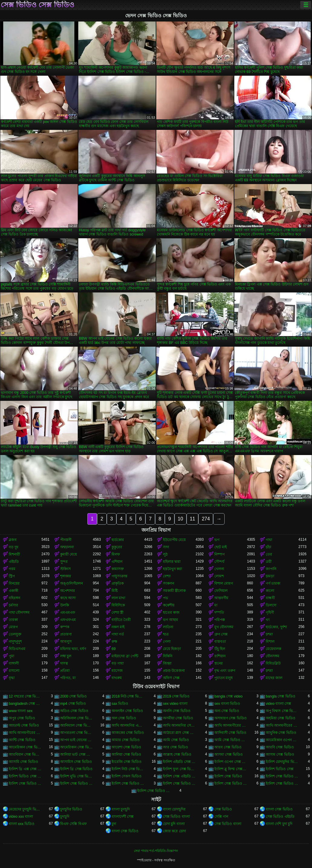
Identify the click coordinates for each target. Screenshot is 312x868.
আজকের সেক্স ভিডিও (128, 733)
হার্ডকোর (118, 540)
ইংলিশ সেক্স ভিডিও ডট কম (179, 784)
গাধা (269, 540)
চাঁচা (268, 547)
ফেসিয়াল (221, 591)
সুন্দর (64, 562)
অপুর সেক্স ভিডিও (22, 718)
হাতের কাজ (171, 612)
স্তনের (219, 663)
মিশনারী (14, 554)
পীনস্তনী (66, 540)
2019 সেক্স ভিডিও (176, 696)
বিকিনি (168, 656)
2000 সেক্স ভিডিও (73, 696)
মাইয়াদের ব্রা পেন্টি (125, 656)
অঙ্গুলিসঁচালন (71, 583)
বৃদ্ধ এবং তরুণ (225, 671)
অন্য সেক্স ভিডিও (227, 711)
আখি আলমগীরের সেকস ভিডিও (282, 725)
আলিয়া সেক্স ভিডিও (126, 754)
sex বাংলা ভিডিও (227, 704)
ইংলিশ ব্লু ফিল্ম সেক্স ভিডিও (231, 769)
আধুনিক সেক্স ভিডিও (281, 733)
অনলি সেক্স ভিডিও (177, 711)
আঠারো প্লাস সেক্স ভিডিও (179, 733)
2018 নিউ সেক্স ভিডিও (128, 696)
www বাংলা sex (21, 711)
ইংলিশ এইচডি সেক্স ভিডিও (179, 762)
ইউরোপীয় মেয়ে (174, 540)
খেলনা (219, 569)
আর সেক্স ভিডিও (175, 747)
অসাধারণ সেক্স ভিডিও (231, 718)
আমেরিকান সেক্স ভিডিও (25, 747)
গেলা (167, 642)
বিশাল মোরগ (224, 583)
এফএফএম (68, 620)
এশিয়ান (117, 562)
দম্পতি (219, 612)
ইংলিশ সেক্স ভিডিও (228, 776)
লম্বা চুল (66, 656)
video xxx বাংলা (21, 817)
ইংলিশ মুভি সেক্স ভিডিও (76, 776)
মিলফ (116, 554)
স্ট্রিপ (12, 576)
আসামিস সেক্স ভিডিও (76, 762)
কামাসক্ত (118, 569)
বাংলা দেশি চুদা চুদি (279, 824)
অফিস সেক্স (171, 678)
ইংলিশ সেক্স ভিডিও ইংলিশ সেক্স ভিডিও (282, 776)
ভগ (217, 540)
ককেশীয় (169, 605)
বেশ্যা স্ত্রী (117, 612)
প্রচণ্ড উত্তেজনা (174, 671)
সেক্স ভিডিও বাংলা (176, 817)
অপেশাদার (68, 591)
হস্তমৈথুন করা (172, 569)
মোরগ (13, 627)
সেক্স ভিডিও (223, 809)
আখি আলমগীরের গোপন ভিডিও (231, 725)
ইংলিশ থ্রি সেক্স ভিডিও (76, 769)
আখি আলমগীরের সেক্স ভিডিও (25, 733)
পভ (166, 598)
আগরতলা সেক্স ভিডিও (76, 733)
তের (269, 554)
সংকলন (169, 583)
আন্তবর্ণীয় (221, 598)
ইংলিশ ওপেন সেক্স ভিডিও (231, 762)
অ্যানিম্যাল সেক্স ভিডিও (76, 725)
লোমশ (219, 576)
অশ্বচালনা (67, 547)
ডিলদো (271, 605)
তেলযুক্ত (15, 634)
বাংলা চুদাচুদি (121, 809)
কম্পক (65, 627)
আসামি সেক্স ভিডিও (23, 762)
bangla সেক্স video (228, 696)
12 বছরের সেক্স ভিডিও (25, 696)
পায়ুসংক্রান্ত (119, 576)
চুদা (114, 824)
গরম (12, 569)
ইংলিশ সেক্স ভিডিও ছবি (128, 784)
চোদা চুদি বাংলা (174, 824)
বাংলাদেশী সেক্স (123, 817)
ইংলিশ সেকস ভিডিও (127, 776)
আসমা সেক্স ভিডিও (229, 754)
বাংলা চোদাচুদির (174, 809)
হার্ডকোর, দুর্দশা (276, 627)
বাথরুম (117, 678)
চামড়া (270, 576)
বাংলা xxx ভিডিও (22, 824)
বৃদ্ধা (12, 678)
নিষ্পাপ (219, 554)
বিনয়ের (14, 583)
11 (193, 519)
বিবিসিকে (118, 605)
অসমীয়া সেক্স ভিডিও (178, 718)
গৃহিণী (270, 612)
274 (206, 519)
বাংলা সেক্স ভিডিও (279, 809)
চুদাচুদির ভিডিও (71, 809)
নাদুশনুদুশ (15, 642)
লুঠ (165, 554)
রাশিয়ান (220, 656)
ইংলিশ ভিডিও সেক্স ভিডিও (25, 776)
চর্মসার (13, 605)
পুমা (11, 656)
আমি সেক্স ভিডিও (176, 740)
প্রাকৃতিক (118, 583)
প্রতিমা (65, 671)
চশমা (269, 634)
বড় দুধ (14, 547)
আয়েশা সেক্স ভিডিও (126, 747)
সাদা (166, 547)
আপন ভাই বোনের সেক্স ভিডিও (76, 740)
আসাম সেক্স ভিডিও (280, 754)
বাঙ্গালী (14, 663)
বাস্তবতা (220, 642)
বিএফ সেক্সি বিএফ (73, 824)
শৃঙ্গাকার (66, 576)
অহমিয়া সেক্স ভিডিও (281, 718)
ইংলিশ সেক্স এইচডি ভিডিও (179, 776)
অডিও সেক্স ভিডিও (74, 711)
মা (216, 605)
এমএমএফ (68, 612)
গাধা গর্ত (118, 634)
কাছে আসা (68, 598)
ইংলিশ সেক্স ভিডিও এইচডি (25, 784)
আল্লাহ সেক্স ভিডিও (177, 754)
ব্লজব (13, 540)
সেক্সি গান (221, 817)
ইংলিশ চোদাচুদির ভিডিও (282, 762)
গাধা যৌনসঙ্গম (19, 612)
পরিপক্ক (220, 620)
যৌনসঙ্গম (273, 656)
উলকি (65, 605)
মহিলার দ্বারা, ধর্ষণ (73, 649)
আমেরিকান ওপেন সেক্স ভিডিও (282, 740)
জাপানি (271, 569)
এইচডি (14, 562)
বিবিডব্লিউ (273, 663)
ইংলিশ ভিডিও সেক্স (280, 769)
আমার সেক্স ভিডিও (126, 740)
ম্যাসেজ (117, 671)
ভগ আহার (171, 620)
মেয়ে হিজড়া (172, 649)
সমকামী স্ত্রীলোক (174, 591)
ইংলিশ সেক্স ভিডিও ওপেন (76, 784)
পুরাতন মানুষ (224, 678)
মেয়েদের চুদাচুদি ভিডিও (25, 809)
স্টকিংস (65, 569)
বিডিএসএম (17, 649)
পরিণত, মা (68, 678)
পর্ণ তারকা (273, 583)
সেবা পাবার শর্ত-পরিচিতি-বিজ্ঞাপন (156, 851)
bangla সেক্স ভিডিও (281, 696)
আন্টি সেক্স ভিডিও (22, 740)
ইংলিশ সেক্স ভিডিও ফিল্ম (154, 791)
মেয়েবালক (273, 649)
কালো (270, 591)
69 (114, 649)
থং (268, 620)
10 (180, 519)
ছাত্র (166, 634)
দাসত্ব (64, 663)
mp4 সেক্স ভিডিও (73, 704)
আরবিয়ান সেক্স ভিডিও (25, 754)
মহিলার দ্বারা (172, 562)
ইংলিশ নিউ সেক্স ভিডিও (128, 769)
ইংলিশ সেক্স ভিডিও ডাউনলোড (231, 784)
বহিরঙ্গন (15, 598)
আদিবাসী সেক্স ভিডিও (230, 733)
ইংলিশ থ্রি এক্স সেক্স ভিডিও (25, 769)
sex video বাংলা (175, 704)
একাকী (13, 591)
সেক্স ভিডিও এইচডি (280, 817)
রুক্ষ (114, 642)
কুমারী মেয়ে (68, 554)
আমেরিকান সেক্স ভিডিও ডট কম (76, 747)
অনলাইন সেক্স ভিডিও (127, 711)
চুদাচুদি (65, 817)
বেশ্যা (167, 576)
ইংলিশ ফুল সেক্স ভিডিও (179, 769)
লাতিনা (168, 627)
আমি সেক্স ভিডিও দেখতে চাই (231, 740)
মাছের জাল (274, 678)
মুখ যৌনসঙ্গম (224, 627)
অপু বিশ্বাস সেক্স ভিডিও (282, 711)
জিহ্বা (167, 663)
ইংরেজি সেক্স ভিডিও (127, 762)
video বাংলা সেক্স (278, 704)
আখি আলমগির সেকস (179, 725)
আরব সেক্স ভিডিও (228, 747)
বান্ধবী (270, 598)
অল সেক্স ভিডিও (124, 718)
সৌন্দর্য (219, 562)
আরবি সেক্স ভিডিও (280, 747)
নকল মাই (118, 627)
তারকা (13, 620)
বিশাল (270, 642)
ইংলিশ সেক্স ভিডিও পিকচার (282, 784)
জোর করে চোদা (174, 831)
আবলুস (66, 642)
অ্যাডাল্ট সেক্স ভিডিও (24, 725)
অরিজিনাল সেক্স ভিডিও (76, 718)
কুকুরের (117, 547)
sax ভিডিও (120, 704)
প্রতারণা (66, 634)
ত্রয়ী (269, 562)
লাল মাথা (118, 598)
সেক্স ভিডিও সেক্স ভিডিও (37, 5)
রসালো (14, 671)
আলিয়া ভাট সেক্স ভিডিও (76, 754)
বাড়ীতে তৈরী (121, 620)
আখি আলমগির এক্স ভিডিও (128, 725)
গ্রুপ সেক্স (221, 634)
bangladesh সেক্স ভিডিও (25, 704)
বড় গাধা (118, 663)
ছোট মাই (221, 547)
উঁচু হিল (220, 649)
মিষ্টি (115, 591)
